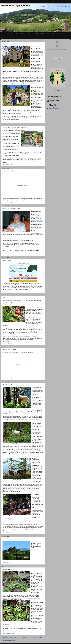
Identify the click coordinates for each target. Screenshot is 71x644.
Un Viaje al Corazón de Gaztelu (11, 209)
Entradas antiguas (38, 638)
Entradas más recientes (9, 638)
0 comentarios (6, 121)
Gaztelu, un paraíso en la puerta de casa (14, 539)
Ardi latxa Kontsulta (39, 33)
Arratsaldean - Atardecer (9, 350)
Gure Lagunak (60, 33)
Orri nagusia (10, 33)
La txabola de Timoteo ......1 (10, 44)
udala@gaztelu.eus (54, 108)
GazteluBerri (29, 33)
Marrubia (5, 298)
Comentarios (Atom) (13, 640)
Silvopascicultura (7, 384)
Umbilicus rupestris (11, 633)
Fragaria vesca (10, 343)
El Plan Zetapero (7, 261)
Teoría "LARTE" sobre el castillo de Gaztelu (15, 128)
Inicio (25, 638)
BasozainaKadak (51, 33)
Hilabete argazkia (20, 33)
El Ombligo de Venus (8, 569)
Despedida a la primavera (10, 171)
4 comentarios (6, 532)
